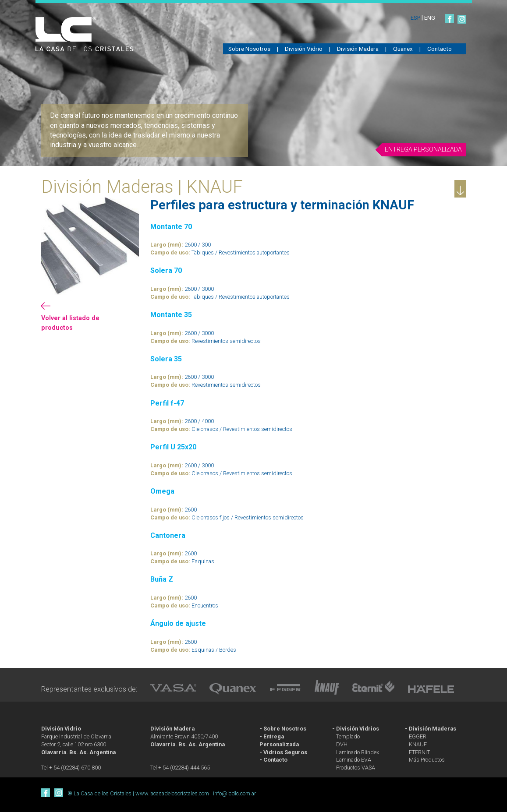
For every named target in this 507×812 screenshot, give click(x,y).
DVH (342, 744)
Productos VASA (356, 768)
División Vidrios (358, 729)
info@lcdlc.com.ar (234, 793)
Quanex (403, 49)
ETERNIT (419, 752)
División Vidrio (304, 49)
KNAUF (418, 744)
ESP (416, 18)
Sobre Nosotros (249, 49)
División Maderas (433, 729)
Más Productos (427, 760)
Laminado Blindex (358, 752)
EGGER (418, 736)
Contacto (440, 49)
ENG (430, 18)
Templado (348, 736)
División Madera (358, 49)
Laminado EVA (354, 760)
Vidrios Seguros (285, 752)
